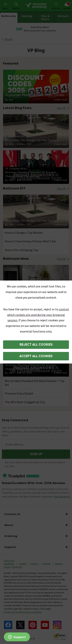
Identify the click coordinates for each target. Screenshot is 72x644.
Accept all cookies (36, 356)
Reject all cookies (36, 345)
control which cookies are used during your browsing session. (38, 315)
